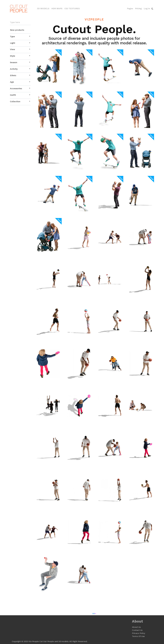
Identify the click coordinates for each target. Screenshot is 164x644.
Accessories (16, 89)
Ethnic (13, 76)
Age (12, 82)
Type (13, 36)
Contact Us (137, 630)
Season (14, 63)
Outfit (13, 95)
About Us (136, 627)
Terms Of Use (138, 636)
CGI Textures (72, 8)
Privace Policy (138, 633)
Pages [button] (130, 8)
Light (13, 43)
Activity (14, 69)
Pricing (138, 8)
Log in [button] (147, 8)
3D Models (44, 8)
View (13, 49)
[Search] (20, 23)
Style (13, 56)
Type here (15, 22)
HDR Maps (57, 8)
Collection (15, 102)
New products (17, 30)
